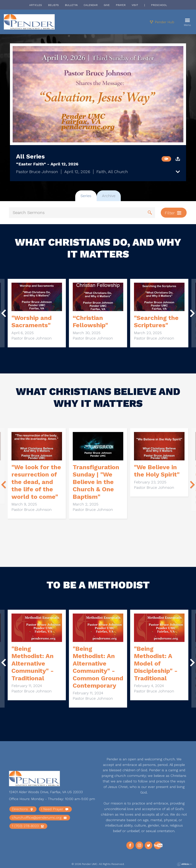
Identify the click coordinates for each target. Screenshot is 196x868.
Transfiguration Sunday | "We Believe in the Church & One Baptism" (96, 482)
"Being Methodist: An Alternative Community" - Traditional (33, 663)
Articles (36, 5)
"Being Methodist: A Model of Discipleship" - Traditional (156, 663)
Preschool (159, 5)
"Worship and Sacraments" (32, 321)
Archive (109, 196)
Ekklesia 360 (185, 864)
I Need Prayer (55, 809)
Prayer (121, 5)
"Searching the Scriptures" (156, 321)
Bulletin (71, 5)
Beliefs (53, 5)
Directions (22, 809)
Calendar (91, 5)
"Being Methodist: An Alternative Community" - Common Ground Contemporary (98, 667)
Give (107, 5)
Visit (135, 5)
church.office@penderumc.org (39, 817)
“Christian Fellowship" (90, 321)
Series (86, 196)
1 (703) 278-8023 (28, 826)
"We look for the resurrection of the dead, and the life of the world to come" (36, 482)
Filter (173, 213)
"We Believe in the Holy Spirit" (157, 471)
